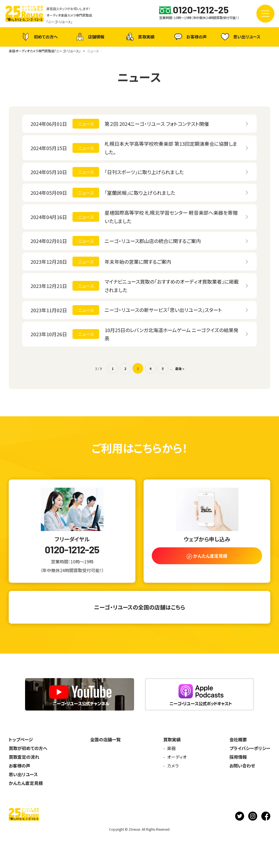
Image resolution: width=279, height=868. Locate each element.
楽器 (171, 748)
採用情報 (238, 757)
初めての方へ (39, 37)
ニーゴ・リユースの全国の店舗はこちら (139, 607)
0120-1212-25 (72, 550)
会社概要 (238, 739)
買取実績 (139, 37)
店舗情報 (89, 37)
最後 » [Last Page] (180, 368)
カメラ (173, 766)
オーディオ (177, 757)
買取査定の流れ (24, 757)
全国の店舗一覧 (105, 739)
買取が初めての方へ (28, 748)
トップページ (21, 739)
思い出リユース (240, 37)
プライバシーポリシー (250, 748)
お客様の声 (190, 37)
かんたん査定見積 (26, 783)
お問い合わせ (242, 766)
